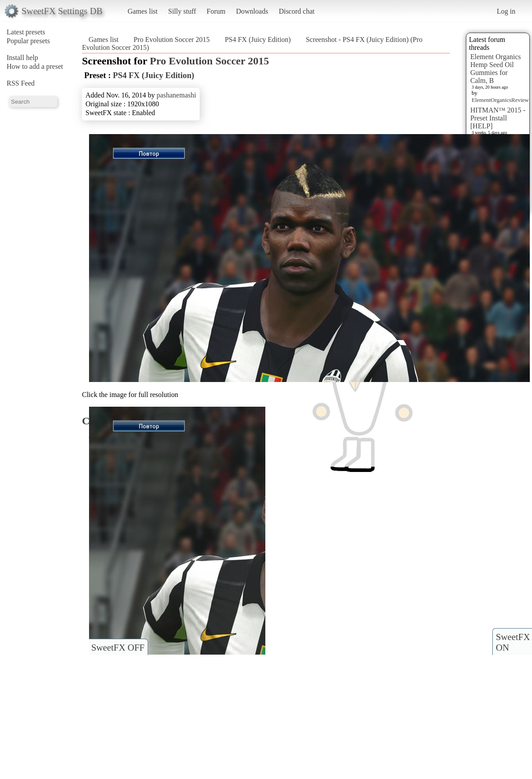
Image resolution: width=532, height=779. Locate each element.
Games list (143, 11)
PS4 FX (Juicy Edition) (258, 39)
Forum (216, 11)
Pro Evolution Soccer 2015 (172, 39)
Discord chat (296, 11)
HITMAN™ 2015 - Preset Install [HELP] (498, 118)
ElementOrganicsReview (500, 100)
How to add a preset (35, 66)
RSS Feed (21, 83)
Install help (22, 58)
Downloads (252, 11)
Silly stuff (182, 11)
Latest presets (26, 32)
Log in (506, 11)
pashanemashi (176, 95)
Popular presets (28, 41)
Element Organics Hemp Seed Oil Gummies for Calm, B (496, 69)
